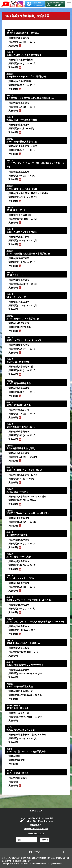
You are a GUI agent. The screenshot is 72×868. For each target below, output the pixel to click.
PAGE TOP (36, 811)
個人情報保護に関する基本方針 (36, 829)
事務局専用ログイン (36, 834)
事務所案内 (35, 825)
